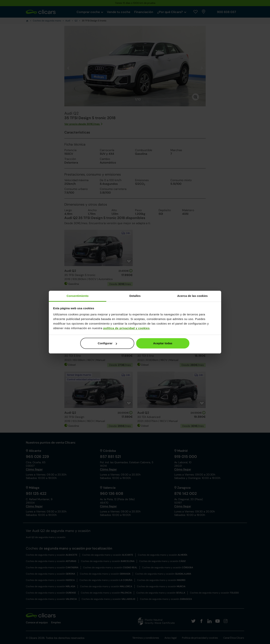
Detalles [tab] (135, 296)
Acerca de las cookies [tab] (193, 296)
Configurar (108, 343)
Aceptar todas (163, 343)
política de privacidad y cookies (126, 328)
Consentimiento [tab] (78, 296)
